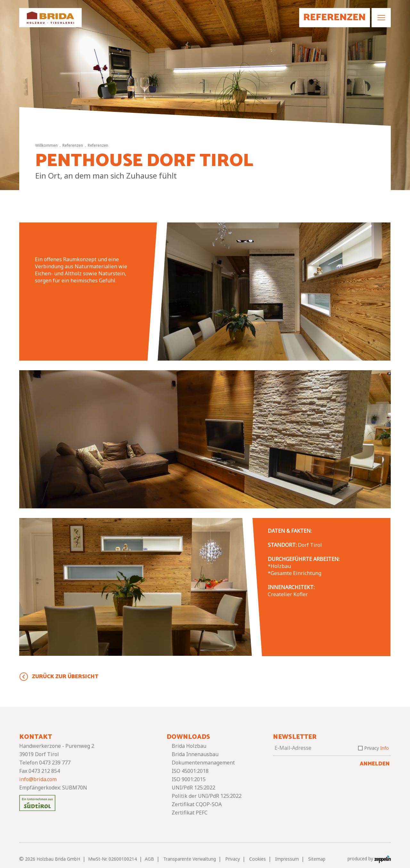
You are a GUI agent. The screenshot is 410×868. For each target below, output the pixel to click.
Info (385, 748)
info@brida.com (38, 779)
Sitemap (317, 859)
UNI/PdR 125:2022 (193, 788)
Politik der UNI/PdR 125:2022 (207, 796)
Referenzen (73, 145)
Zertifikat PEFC (190, 813)
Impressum (287, 859)
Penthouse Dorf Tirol (144, 161)
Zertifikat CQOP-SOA (197, 804)
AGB (149, 859)
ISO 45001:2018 (190, 771)
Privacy (377, 748)
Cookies (258, 859)
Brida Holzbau (189, 746)
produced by (369, 859)
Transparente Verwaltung (190, 859)
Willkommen (46, 145)
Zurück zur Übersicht (65, 677)
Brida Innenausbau (195, 754)
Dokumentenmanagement (203, 763)
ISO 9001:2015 (189, 779)
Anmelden (375, 764)
